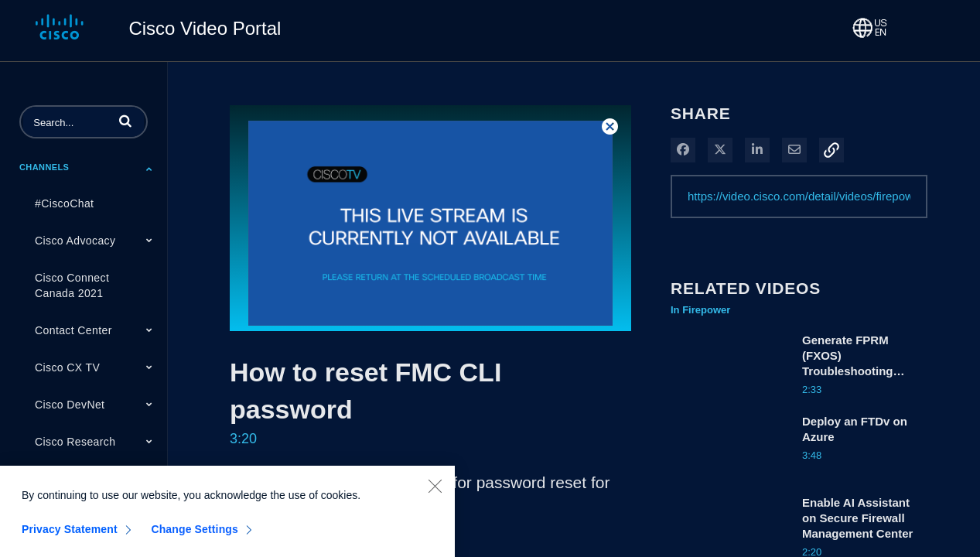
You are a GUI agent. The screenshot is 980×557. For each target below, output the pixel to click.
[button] (125, 121)
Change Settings (195, 538)
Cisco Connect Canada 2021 (72, 285)
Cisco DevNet (70, 405)
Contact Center (73, 330)
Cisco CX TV (67, 367)
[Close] (435, 494)
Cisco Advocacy (75, 241)
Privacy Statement (70, 538)
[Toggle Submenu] (149, 169)
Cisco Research (75, 442)
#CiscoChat (64, 203)
